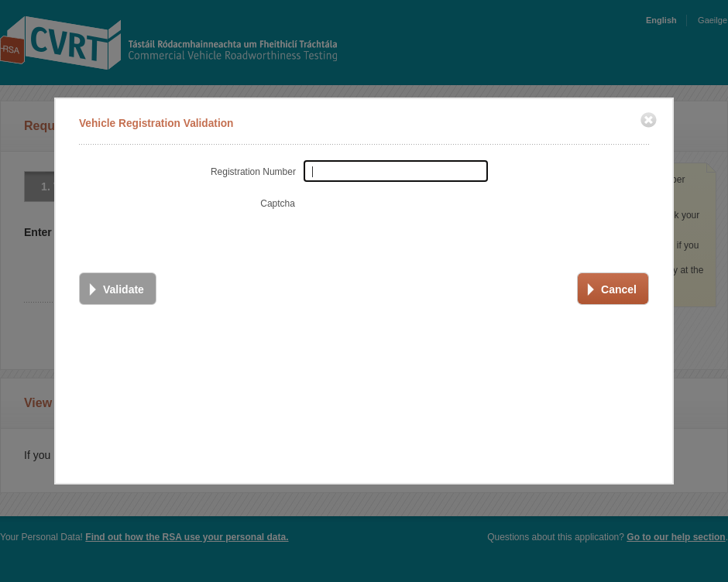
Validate (122, 289)
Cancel (617, 289)
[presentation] (418, 221)
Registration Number (251, 171)
